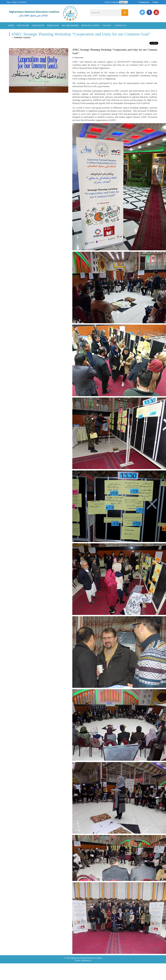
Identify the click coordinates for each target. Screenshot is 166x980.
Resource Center (90, 26)
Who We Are (23, 26)
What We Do (38, 26)
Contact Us (120, 26)
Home (11, 26)
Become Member (70, 26)
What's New (53, 26)
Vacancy (107, 26)
